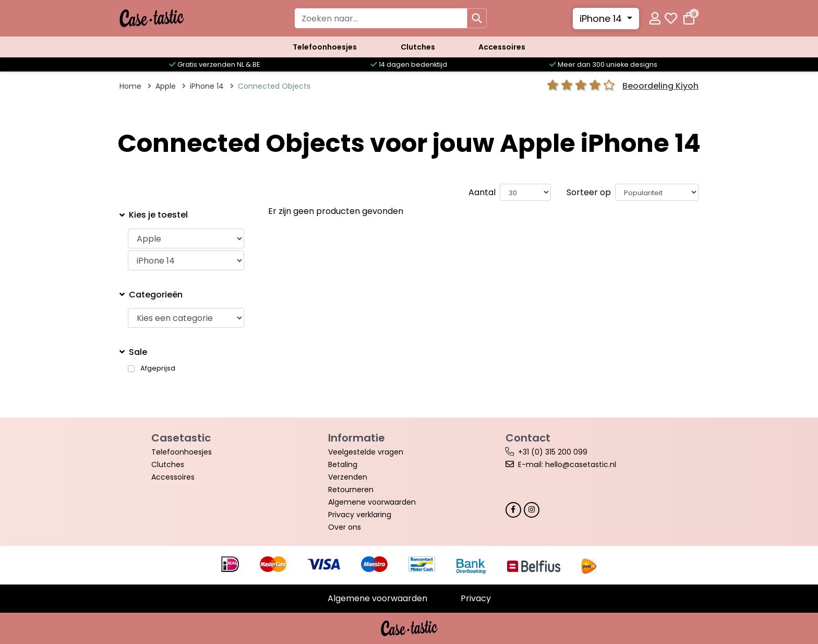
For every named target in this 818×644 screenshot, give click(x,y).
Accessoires (502, 47)
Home (130, 86)
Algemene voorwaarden (372, 502)
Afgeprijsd (158, 368)
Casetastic (181, 438)
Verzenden (348, 477)
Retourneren (351, 490)
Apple (166, 86)
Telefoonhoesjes (325, 47)
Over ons (345, 527)
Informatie (357, 438)
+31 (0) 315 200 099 (553, 452)
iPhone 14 (602, 19)
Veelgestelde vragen (366, 452)
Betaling (343, 464)
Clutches (418, 47)
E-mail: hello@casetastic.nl (567, 464)
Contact (528, 438)
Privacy (476, 598)
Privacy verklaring (360, 515)
